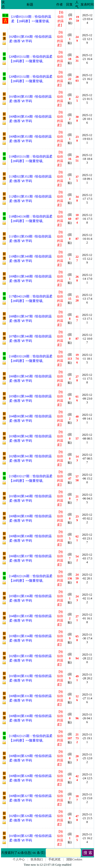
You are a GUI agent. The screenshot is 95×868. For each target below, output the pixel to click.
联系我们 (37, 859)
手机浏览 (54, 859)
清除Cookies (74, 859)
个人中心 (19, 859)
